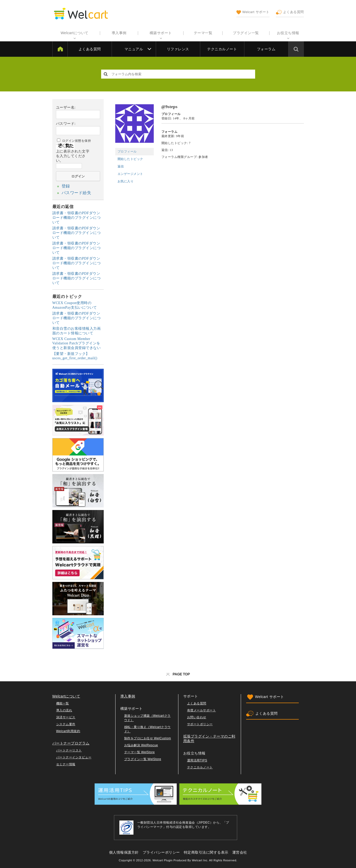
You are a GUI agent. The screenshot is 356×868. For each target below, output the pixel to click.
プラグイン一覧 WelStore (143, 758)
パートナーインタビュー (74, 756)
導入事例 (119, 33)
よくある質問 (290, 12)
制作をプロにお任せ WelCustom (148, 737)
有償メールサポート (202, 709)
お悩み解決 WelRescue (141, 744)
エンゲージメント (130, 174)
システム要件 (66, 723)
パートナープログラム (71, 742)
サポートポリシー (200, 723)
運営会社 (240, 851)
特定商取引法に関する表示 (206, 851)
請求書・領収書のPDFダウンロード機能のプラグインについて (77, 216)
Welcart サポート (253, 12)
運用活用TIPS (197, 759)
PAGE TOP (178, 673)
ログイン (78, 176)
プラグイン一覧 (246, 33)
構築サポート (161, 33)
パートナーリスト (69, 749)
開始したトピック (130, 159)
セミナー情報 (66, 763)
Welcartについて (75, 33)
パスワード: (66, 124)
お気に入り (126, 181)
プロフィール (127, 152)
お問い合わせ (197, 716)
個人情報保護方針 (124, 851)
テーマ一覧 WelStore (139, 751)
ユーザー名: (66, 107)
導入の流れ (64, 709)
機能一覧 (63, 702)
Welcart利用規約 (68, 730)
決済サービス (66, 716)
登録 (65, 186)
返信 (121, 166)
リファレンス (178, 49)
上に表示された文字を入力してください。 (73, 156)
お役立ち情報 (288, 33)
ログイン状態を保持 (77, 141)
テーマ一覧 (203, 33)
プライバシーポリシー (161, 851)
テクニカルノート (222, 49)
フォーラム (266, 49)
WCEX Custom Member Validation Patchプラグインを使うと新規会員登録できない (77, 342)
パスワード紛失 (75, 192)
